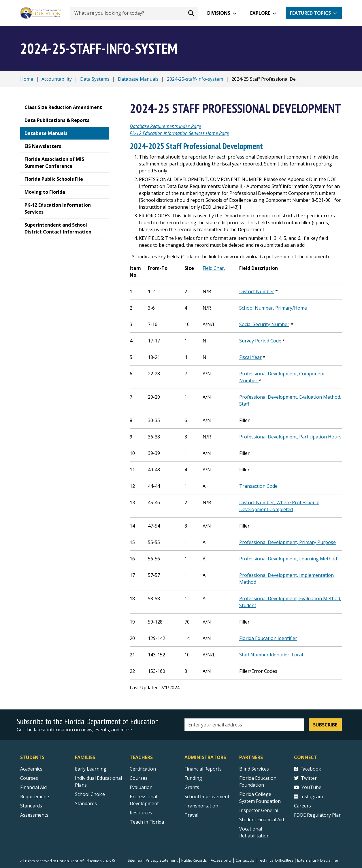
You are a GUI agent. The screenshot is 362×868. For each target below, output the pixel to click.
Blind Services (254, 769)
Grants (192, 787)
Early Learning (91, 769)
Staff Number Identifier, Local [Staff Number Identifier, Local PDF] (271, 655)
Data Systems (95, 79)
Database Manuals (138, 79)
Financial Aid (33, 787)
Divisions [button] (219, 13)
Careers (302, 806)
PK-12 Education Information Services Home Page (179, 133)
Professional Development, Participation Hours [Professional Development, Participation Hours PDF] (290, 437)
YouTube (308, 787)
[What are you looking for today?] (134, 13)
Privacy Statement (162, 860)
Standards (86, 803)
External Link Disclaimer (318, 860)
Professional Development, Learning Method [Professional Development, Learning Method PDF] (288, 559)
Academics (31, 769)
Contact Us (245, 860)
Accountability (57, 79)
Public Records (194, 860)
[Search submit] (191, 13)
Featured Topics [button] (310, 13)
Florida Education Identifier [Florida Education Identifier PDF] (268, 638)
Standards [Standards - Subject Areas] (31, 806)
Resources (141, 813)
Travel (191, 815)
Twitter (305, 778)
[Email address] (244, 725)
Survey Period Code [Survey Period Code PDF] (260, 341)
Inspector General (259, 810)
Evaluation (141, 787)
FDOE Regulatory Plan (318, 815)
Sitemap (135, 860)
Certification (143, 769)
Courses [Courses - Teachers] (139, 778)
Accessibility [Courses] (221, 860)
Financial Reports (203, 769)
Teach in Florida (147, 822)
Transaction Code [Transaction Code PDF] (258, 486)
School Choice (90, 794)
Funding (193, 778)
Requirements (35, 797)
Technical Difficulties (276, 860)
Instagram (308, 797)
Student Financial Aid (262, 820)
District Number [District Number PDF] (257, 291)
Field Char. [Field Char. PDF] (214, 268)
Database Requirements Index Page (165, 126)
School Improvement (207, 797)
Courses (29, 778)
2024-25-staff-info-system (195, 79)
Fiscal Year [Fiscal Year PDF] (250, 357)
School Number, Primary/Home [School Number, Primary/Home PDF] (273, 308)
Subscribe (325, 725)
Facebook (308, 769)
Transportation (201, 806)
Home (27, 79)
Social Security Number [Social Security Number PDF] (264, 324)
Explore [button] (260, 13)
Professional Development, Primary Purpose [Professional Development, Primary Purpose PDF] (287, 542)
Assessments (34, 815)
